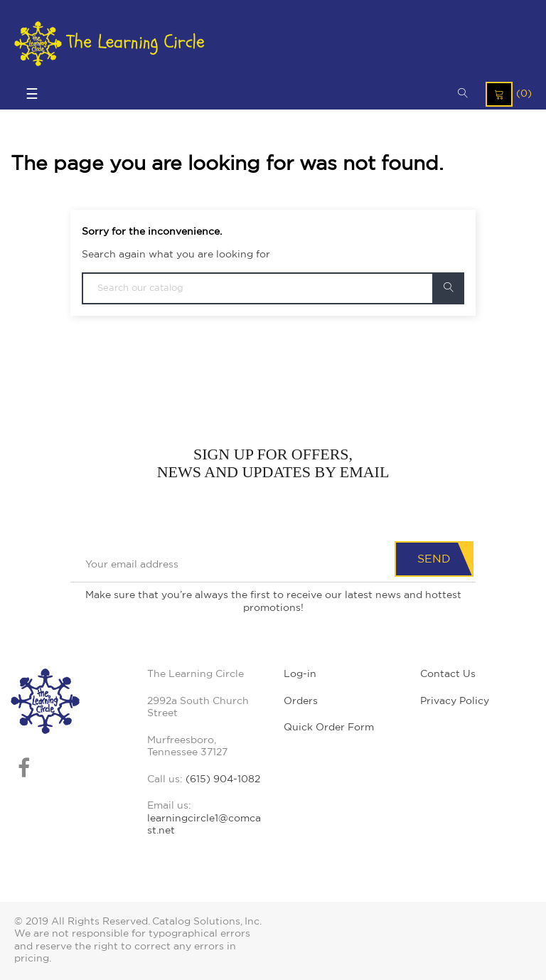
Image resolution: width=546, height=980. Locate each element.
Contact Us (448, 674)
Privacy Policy (455, 701)
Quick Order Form (329, 728)
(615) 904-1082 (223, 779)
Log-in (300, 674)
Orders (301, 701)
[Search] (273, 288)
